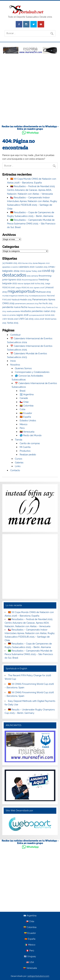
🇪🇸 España (25, 417)
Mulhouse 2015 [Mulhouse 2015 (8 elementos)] (43, 292)
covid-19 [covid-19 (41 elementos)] (48, 271)
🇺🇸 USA (30, 962)
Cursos (19, 459)
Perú (22, 428)
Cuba (22, 409)
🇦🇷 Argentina (27, 394)
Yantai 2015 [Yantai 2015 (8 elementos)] (13, 323)
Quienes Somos (23, 368)
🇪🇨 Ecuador (26, 413)
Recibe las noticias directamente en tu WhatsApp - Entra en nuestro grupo (30, 128)
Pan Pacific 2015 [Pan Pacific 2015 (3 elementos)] (46, 304)
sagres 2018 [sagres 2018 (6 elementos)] (22, 315)
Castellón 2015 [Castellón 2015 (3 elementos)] (41, 267)
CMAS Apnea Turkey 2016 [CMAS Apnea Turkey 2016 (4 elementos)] (31, 271)
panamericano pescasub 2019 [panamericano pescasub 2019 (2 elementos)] (27, 304)
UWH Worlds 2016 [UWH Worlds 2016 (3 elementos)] (10, 319)
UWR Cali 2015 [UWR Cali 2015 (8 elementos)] (26, 319)
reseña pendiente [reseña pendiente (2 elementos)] (13, 311)
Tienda (19, 440)
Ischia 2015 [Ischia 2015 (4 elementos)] (40, 283)
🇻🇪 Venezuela (27, 432)
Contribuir (15, 335)
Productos (25, 451)
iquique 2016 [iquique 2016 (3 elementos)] (29, 284)
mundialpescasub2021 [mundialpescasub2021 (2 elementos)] (38, 296)
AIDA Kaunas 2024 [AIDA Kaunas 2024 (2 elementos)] (25, 263)
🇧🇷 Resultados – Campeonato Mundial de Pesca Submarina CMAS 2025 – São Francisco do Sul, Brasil (31, 224)
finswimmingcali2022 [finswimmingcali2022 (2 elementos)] (30, 280)
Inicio (13, 361)
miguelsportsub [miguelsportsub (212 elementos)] (21, 291)
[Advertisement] (30, 91)
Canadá (24, 398)
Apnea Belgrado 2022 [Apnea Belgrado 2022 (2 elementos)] (41, 263)
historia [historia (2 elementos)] (20, 284)
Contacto (15, 470)
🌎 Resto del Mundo (31, 435)
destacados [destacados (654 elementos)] (14, 275)
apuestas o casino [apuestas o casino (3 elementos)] (10, 267)
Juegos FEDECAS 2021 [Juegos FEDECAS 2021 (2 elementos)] (24, 288)
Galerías (19, 463)
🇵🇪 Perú (30, 951)
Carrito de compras (30, 443)
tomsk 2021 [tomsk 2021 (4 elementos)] (50, 315)
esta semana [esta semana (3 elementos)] (32, 276)
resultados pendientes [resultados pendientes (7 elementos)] (32, 311)
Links (18, 466)
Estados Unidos (28, 421)
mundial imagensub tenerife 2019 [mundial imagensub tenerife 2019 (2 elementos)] (15, 296)
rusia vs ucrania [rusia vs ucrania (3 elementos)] (9, 315)
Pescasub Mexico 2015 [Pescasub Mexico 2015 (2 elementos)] (37, 307)
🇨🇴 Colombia (27, 406)
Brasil (23, 391)
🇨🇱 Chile (24, 402)
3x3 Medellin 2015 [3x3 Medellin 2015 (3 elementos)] (10, 263)
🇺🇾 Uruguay (30, 957)
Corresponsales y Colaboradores (32, 372)
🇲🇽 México (30, 945)
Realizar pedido (28, 455)
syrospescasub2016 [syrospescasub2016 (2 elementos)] (37, 315)
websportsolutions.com (38, 976)
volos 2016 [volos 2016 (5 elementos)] (39, 319)
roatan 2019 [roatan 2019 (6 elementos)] (49, 311)
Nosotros (15, 365)
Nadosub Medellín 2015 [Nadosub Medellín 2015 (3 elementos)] (22, 300)
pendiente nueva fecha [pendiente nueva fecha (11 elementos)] (15, 307)
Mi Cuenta (25, 447)
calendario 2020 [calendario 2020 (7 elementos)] (27, 267)
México (24, 424)
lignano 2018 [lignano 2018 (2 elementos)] (39, 288)
